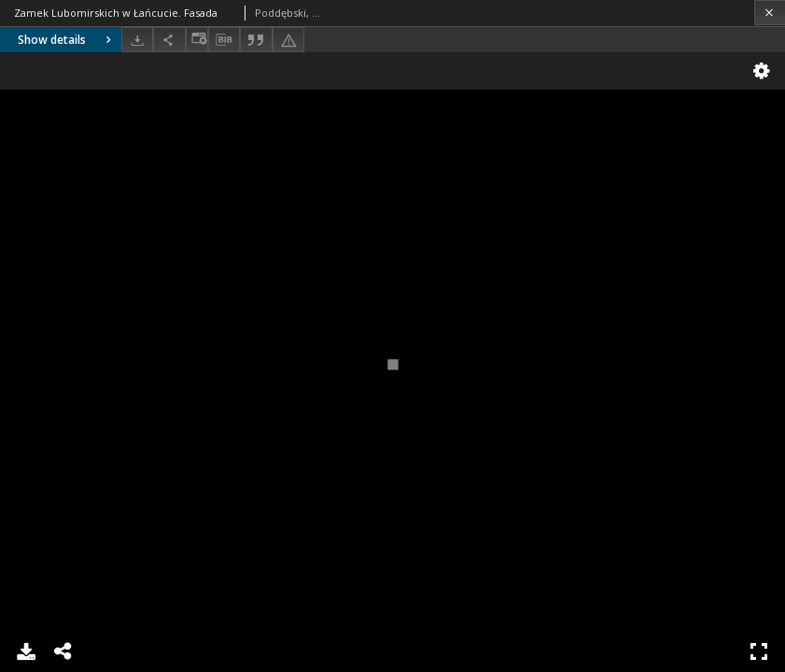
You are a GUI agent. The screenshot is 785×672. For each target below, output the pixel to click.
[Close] (770, 13)
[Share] (169, 40)
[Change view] (197, 40)
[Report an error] (288, 40)
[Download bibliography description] (224, 40)
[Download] (137, 40)
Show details (67, 40)
